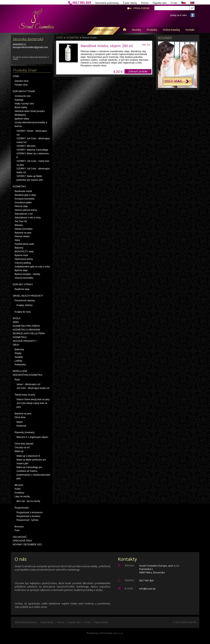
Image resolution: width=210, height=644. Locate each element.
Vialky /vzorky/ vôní (24, 104)
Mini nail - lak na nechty (28, 501)
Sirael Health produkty (28, 296)
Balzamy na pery (23, 233)
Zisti (173, 81)
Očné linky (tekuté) (24, 444)
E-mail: (129, 588)
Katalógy (19, 100)
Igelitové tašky (22, 119)
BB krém (19, 485)
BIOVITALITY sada (24, 252)
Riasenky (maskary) (25, 432)
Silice (17, 240)
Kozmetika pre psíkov (26, 326)
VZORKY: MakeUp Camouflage (32, 150)
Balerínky (19, 350)
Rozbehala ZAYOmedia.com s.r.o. (105, 633)
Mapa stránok (101, 622)
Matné (20, 422)
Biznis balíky (21, 107)
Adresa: (130, 565)
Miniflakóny (20, 115)
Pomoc (145, 3)
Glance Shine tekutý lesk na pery (33, 399)
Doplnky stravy (23, 285)
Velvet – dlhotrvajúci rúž (29, 384)
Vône (16, 76)
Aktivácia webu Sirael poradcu (30, 111)
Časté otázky (130, 3)
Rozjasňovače (22, 508)
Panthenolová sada (24, 244)
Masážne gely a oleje (25, 195)
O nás (174, 3)
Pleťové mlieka (22, 236)
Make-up (19, 451)
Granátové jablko (23, 203)
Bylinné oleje (21, 270)
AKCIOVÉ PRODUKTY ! (25, 341)
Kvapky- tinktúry (25, 305)
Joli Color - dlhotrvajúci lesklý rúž (33, 388)
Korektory (19, 493)
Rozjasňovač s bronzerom (30, 512)
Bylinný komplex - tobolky (27, 274)
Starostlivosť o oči (24, 214)
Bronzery (19, 527)
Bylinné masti (21, 255)
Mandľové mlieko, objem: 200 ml (107, 46)
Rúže (17, 380)
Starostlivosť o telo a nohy (28, 218)
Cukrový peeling (23, 263)
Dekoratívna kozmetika (28, 375)
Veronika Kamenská (28, 39)
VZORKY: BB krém (26, 146)
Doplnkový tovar (24, 91)
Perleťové (21, 426)
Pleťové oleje (21, 206)
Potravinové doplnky (25, 301)
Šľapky (18, 353)
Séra (16, 322)
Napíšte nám (160, 3)
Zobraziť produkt (138, 71)
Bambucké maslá (23, 191)
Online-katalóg (171, 30)
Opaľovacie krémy (24, 259)
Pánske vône (21, 85)
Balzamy (19, 248)
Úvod (59, 38)
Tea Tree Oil (21, 221)
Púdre (18, 489)
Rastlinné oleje (22, 289)
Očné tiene (20, 417)
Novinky (137, 30)
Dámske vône (22, 81)
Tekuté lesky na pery (25, 395)
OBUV (16, 345)
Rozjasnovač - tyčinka (28, 520)
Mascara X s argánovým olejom (32, 437)
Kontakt (190, 30)
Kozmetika (19, 187)
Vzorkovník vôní (23, 96)
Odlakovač (20, 537)
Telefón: (130, 580)
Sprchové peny (23, 541)
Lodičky (19, 361)
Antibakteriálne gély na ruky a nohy (32, 267)
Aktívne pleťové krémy (26, 210)
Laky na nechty (22, 496)
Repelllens (20, 371)
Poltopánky (20, 365)
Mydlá (17, 318)
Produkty (152, 30)
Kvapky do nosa (23, 312)
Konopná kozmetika (25, 199)
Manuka (19, 225)
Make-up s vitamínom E (28, 456)
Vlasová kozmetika (24, 278)
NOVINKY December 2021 (27, 545)
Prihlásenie (142, 8)
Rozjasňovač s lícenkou (28, 516)
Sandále (19, 357)
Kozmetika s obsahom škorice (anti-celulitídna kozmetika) (29, 333)
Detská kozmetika (24, 229)
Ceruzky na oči (22, 447)
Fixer (17, 530)
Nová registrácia (104, 30)
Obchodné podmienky (107, 3)
